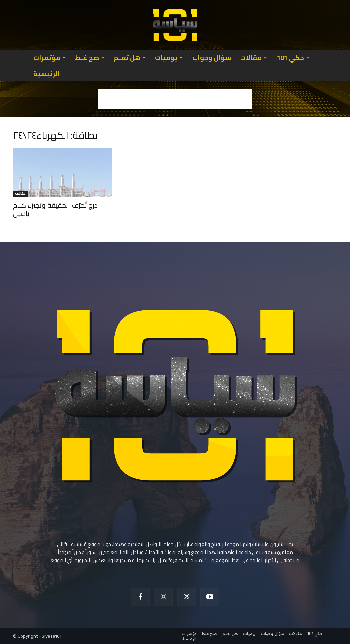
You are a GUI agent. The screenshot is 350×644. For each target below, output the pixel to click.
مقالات (254, 57)
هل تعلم (130, 57)
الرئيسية (46, 73)
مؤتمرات (49, 57)
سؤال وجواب (212, 57)
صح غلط (90, 57)
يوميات (169, 57)
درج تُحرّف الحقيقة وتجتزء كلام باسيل (55, 209)
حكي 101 (293, 57)
